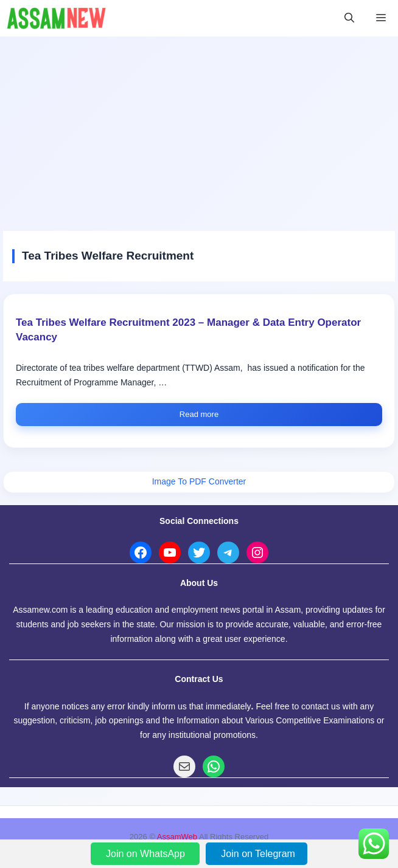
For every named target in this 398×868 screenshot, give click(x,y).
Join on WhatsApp (147, 854)
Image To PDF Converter (199, 481)
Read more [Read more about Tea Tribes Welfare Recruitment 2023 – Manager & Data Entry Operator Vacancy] (199, 414)
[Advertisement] (199, 128)
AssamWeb (177, 837)
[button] (349, 18)
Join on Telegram (258, 854)
